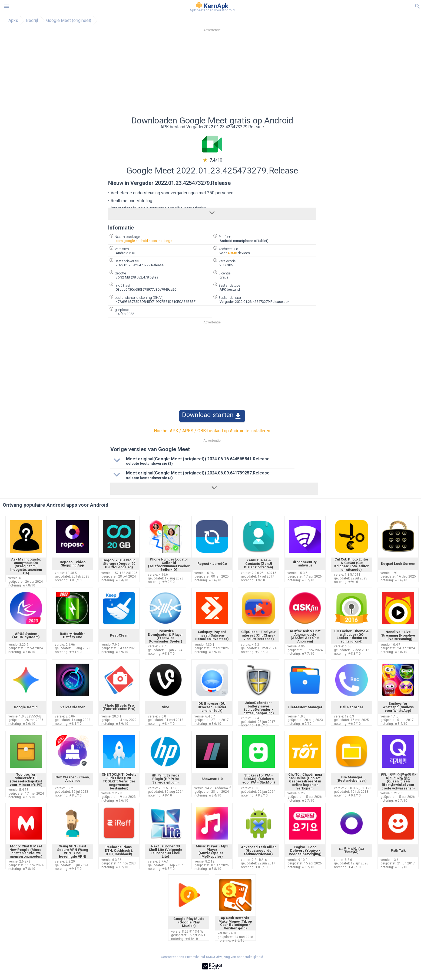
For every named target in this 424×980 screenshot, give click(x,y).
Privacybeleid (195, 957)
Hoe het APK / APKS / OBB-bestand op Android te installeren (212, 431)
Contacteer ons (173, 957)
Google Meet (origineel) (69, 21)
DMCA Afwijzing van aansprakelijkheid (235, 957)
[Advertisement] (245, 76)
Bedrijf (32, 21)
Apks (13, 21)
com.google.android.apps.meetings (144, 241)
